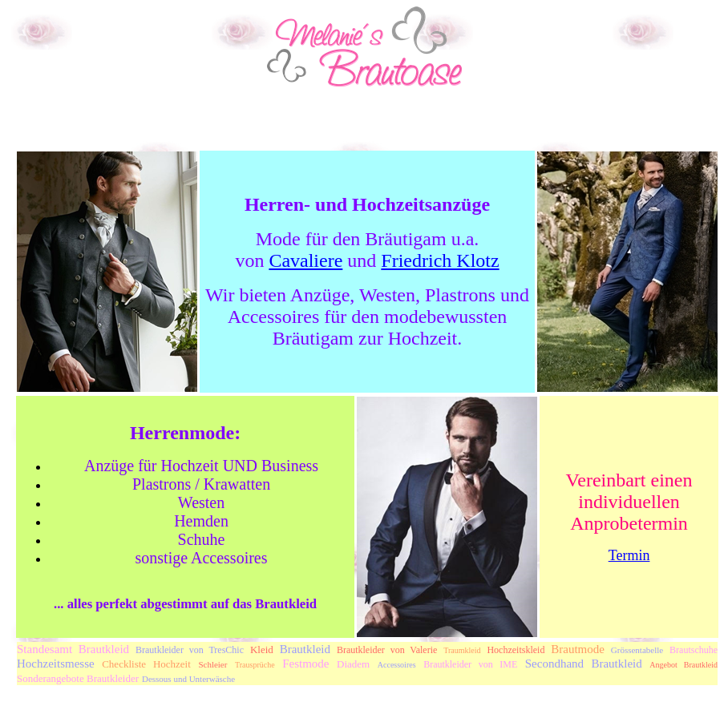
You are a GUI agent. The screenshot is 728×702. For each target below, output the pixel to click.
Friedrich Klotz (440, 260)
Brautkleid (305, 649)
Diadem (353, 664)
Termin (629, 555)
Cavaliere (305, 260)
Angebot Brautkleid (684, 665)
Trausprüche (255, 665)
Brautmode (578, 649)
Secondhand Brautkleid (584, 664)
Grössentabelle (637, 650)
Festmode (305, 664)
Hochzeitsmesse (56, 664)
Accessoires (397, 665)
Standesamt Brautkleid (73, 649)
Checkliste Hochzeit (146, 664)
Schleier (212, 664)
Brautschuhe (694, 650)
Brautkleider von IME (470, 664)
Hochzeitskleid (516, 650)
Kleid (262, 650)
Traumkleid (462, 650)
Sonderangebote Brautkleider (78, 678)
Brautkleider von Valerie (387, 650)
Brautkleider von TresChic (190, 650)
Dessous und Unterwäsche (188, 679)
